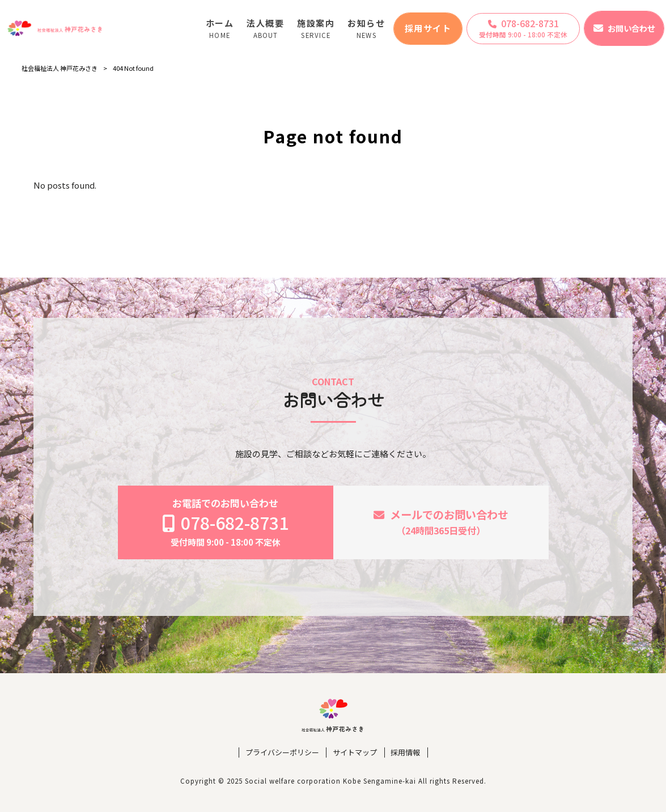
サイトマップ (355, 753)
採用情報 (405, 753)
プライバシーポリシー (282, 753)
